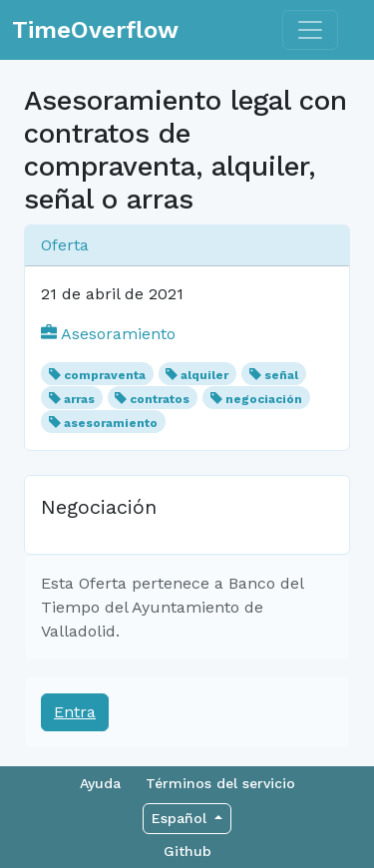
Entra (75, 712)
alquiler (204, 375)
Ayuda (100, 783)
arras (79, 399)
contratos (160, 399)
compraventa (105, 375)
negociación (264, 399)
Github (187, 851)
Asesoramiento (108, 334)
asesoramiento (111, 423)
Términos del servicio (220, 783)
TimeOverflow (95, 30)
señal (281, 375)
